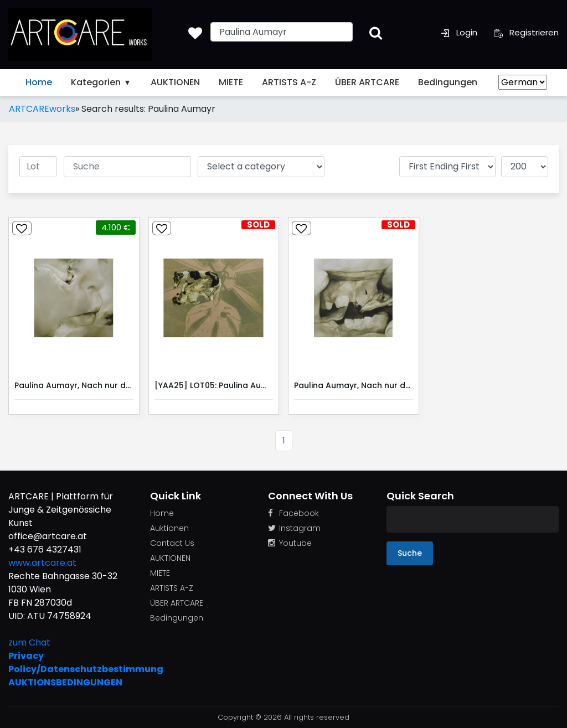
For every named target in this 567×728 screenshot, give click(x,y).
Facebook (293, 513)
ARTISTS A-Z (289, 82)
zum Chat (29, 642)
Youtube (290, 543)
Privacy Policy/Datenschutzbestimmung (71, 662)
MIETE (231, 82)
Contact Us (172, 543)
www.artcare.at (42, 563)
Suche (410, 553)
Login (459, 32)
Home (39, 82)
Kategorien (101, 82)
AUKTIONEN (175, 82)
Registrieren (526, 32)
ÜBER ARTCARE (367, 82)
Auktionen (169, 528)
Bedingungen (448, 82)
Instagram (294, 528)
